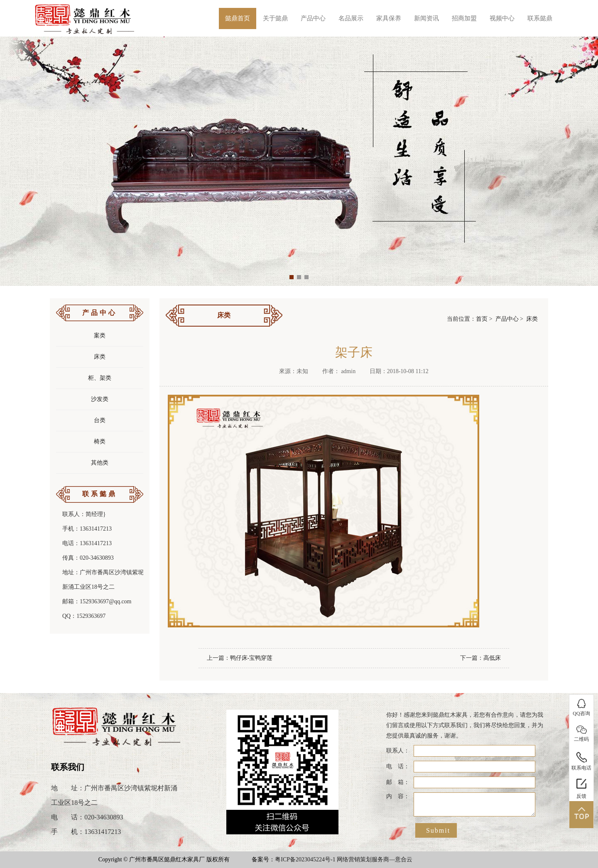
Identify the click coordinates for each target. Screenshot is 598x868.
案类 (100, 336)
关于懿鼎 (275, 18)
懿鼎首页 (238, 18)
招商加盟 (464, 18)
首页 (482, 319)
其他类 (100, 463)
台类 (100, 420)
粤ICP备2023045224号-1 (305, 859)
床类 (100, 357)
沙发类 (100, 399)
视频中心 (502, 18)
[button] (292, 277)
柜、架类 (100, 378)
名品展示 (351, 18)
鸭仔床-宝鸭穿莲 (251, 658)
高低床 (492, 658)
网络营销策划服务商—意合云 (375, 859)
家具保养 (389, 18)
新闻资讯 (426, 18)
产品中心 (313, 18)
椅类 (100, 441)
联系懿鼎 (540, 18)
